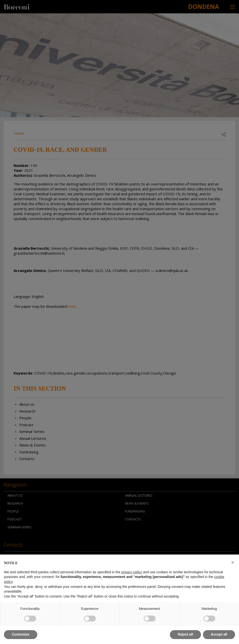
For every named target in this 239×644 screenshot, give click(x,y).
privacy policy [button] (132, 572)
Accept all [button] (219, 634)
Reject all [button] (185, 634)
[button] (233, 562)
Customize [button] (21, 634)
